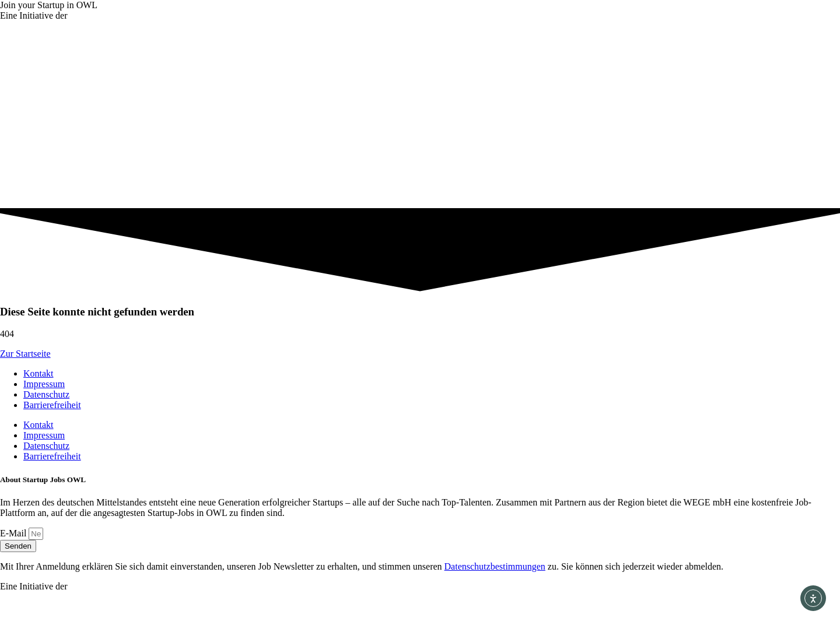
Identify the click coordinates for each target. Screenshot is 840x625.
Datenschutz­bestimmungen (495, 566)
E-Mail (14, 533)
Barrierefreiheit (52, 405)
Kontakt (38, 373)
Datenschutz (46, 394)
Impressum (44, 384)
